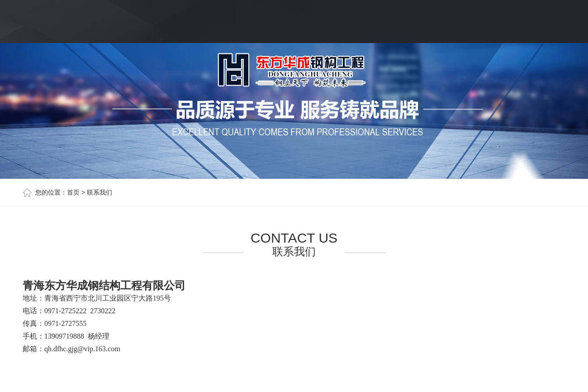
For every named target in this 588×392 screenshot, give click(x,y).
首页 (73, 192)
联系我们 (100, 192)
